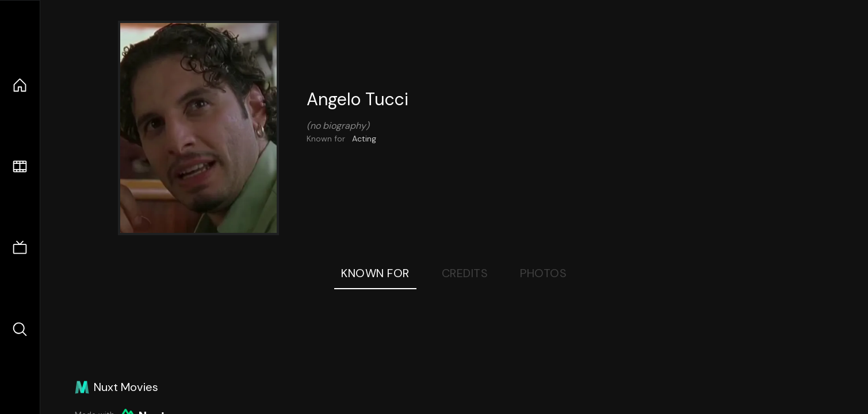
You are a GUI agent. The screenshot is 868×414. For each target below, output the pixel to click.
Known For (375, 273)
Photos (543, 273)
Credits (465, 273)
